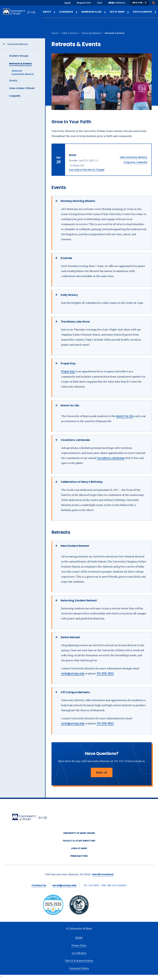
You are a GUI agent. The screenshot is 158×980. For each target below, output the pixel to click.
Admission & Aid (94, 12)
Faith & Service (145, 12)
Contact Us (39, 885)
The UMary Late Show (75, 322)
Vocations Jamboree (75, 440)
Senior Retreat (70, 637)
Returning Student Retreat (79, 600)
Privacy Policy (79, 945)
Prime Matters (79, 856)
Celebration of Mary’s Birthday (82, 482)
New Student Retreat (75, 546)
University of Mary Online (79, 833)
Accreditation (79, 953)
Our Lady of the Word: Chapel (87, 170)
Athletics (120, 3)
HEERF (79, 938)
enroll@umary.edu (64, 885)
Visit (100, 3)
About (49, 12)
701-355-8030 (91, 885)
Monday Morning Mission (78, 201)
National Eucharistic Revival (23, 72)
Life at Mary (120, 12)
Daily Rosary (69, 295)
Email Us (102, 773)
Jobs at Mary (79, 848)
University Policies (79, 968)
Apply (67, 3)
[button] (139, 3)
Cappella (15, 96)
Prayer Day (68, 363)
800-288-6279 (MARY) (114, 885)
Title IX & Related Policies (79, 961)
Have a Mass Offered (22, 88)
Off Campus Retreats (75, 692)
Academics (68, 12)
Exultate (66, 258)
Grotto (13, 81)
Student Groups (19, 56)
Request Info (84, 3)
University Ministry (91, 33)
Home (55, 33)
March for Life (70, 405)
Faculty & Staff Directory (79, 841)
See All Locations (103, 874)
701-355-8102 (105, 673)
